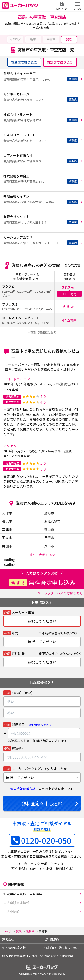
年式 (15, 633)
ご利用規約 (52, 939)
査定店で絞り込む (60, 62)
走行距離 (18, 653)
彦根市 (49, 513)
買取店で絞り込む (24, 62)
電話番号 (18, 748)
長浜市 (7, 521)
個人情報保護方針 (23, 789)
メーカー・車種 (23, 612)
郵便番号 (18, 725)
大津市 (7, 513)
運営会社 (8, 939)
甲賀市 (49, 538)
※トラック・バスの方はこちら (60, 593)
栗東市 (7, 538)
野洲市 (7, 546)
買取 (69, 39)
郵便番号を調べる (41, 725)
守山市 (49, 529)
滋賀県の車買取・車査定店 (23, 894)
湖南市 (49, 546)
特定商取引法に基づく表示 (62, 948)
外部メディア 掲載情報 (59, 956)
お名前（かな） (23, 693)
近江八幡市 (53, 521)
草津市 (7, 529)
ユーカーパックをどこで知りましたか (39, 769)
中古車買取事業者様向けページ (22, 956)
